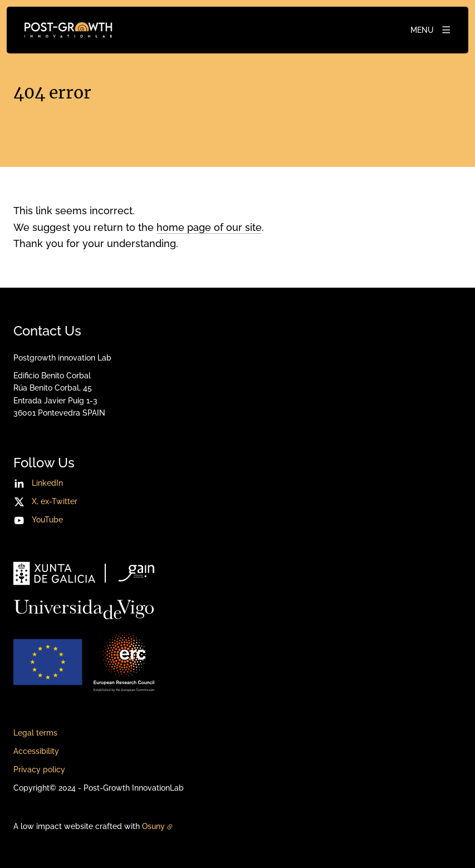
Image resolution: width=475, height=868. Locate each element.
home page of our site (209, 227)
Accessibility (36, 751)
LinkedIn (47, 483)
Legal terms (35, 733)
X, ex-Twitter (55, 501)
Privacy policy (39, 770)
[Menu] (431, 30)
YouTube (47, 520)
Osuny (153, 826)
